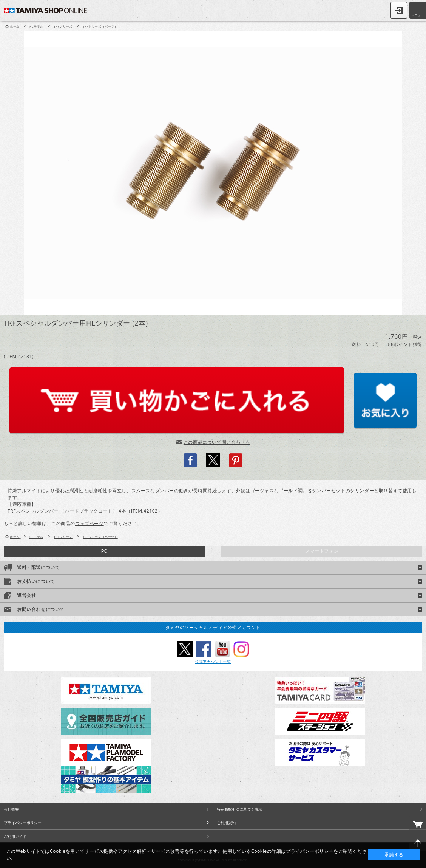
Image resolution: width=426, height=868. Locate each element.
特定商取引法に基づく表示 (239, 809)
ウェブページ (90, 523)
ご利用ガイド (15, 836)
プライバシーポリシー (23, 823)
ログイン (399, 10)
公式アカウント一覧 (213, 662)
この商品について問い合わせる (217, 442)
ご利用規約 (226, 823)
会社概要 (11, 809)
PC (104, 551)
